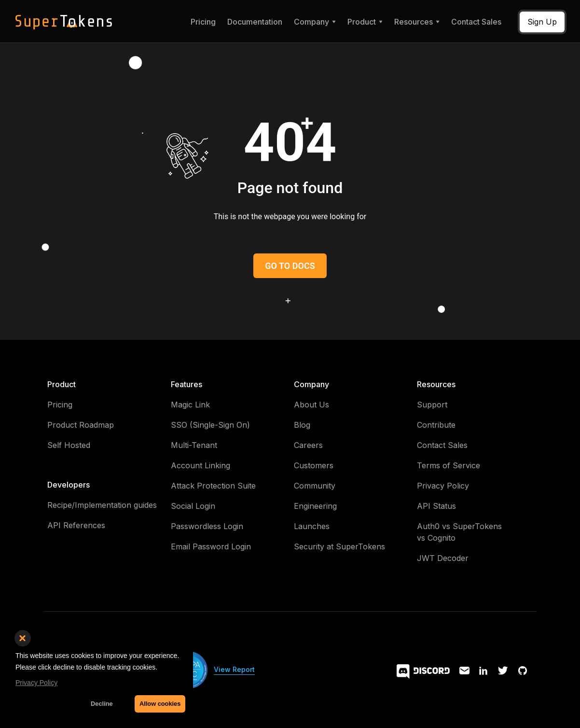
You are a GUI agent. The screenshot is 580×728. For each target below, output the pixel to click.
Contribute (436, 425)
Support (432, 405)
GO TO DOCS (290, 266)
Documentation (255, 22)
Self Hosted (69, 445)
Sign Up (542, 22)
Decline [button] (102, 704)
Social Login (193, 506)
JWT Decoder (443, 558)
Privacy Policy (443, 486)
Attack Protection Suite (213, 486)
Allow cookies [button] (160, 704)
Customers (314, 465)
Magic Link (190, 405)
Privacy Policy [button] (36, 683)
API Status (436, 506)
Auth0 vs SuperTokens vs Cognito (459, 532)
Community (315, 486)
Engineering (315, 506)
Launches (312, 526)
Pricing (203, 22)
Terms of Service (449, 465)
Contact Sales (476, 22)
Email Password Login (211, 546)
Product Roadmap (81, 425)
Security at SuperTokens (339, 546)
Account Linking (200, 465)
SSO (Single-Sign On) (210, 425)
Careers (308, 445)
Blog (302, 425)
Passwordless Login (207, 526)
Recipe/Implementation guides (102, 505)
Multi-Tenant (194, 445)
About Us (311, 405)
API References (76, 525)
